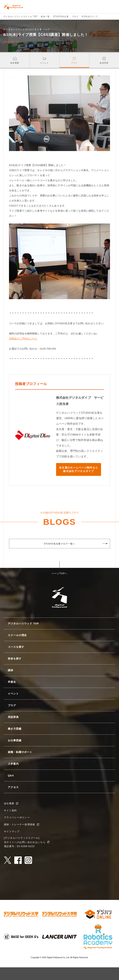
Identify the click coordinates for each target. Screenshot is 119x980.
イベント (13, 694)
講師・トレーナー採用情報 (20, 824)
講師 (11, 670)
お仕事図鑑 (15, 740)
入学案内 (13, 764)
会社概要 (9, 803)
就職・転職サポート (20, 752)
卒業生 (12, 682)
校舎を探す (15, 659)
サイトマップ (12, 832)
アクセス (13, 787)
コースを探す (16, 647)
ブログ (12, 705)
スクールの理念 (17, 635)
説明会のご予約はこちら (23, 339)
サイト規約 (10, 810)
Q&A (11, 775)
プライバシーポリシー (17, 817)
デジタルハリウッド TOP (23, 623)
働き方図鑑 (15, 729)
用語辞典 (13, 717)
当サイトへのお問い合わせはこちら (25, 842)
